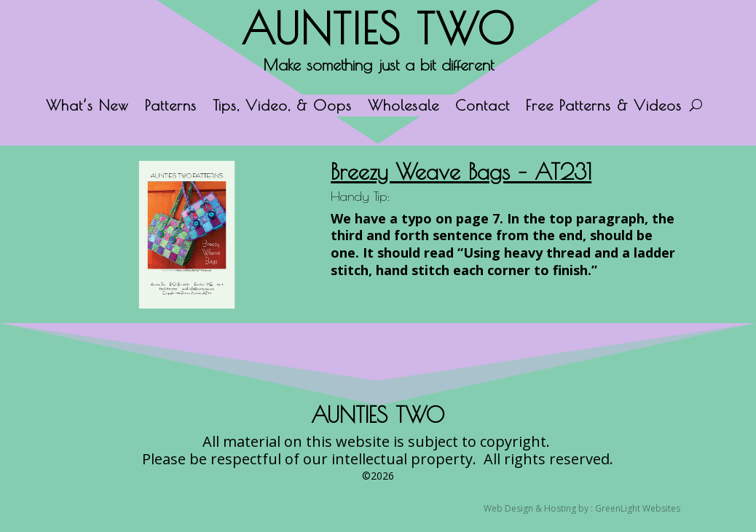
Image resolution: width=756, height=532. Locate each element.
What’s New (87, 107)
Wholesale (403, 107)
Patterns (171, 107)
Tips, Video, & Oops (282, 107)
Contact (483, 107)
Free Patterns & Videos (604, 107)
